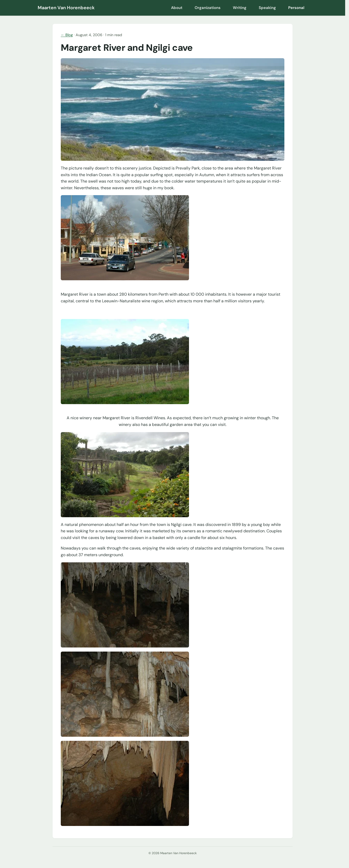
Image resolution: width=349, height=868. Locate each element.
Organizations (208, 8)
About (177, 8)
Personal (296, 8)
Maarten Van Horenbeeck (66, 8)
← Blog (67, 35)
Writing (240, 8)
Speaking (267, 8)
